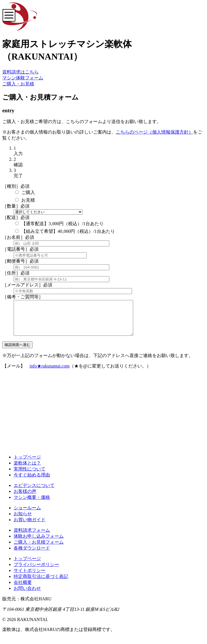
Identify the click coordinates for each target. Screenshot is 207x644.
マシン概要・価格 (32, 504)
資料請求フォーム (32, 537)
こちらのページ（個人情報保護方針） (154, 132)
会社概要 (23, 589)
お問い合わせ (27, 595)
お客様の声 (25, 498)
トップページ (27, 464)
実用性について (30, 476)
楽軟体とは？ (27, 470)
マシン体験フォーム (23, 78)
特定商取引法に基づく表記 (41, 583)
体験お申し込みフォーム (39, 543)
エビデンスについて (34, 492)
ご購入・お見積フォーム (39, 549)
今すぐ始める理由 (32, 482)
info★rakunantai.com (50, 373)
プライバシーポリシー (36, 571)
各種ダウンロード (32, 555)
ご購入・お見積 (18, 84)
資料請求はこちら (20, 72)
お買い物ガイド (30, 526)
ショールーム (27, 515)
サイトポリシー (30, 577)
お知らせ (23, 521)
